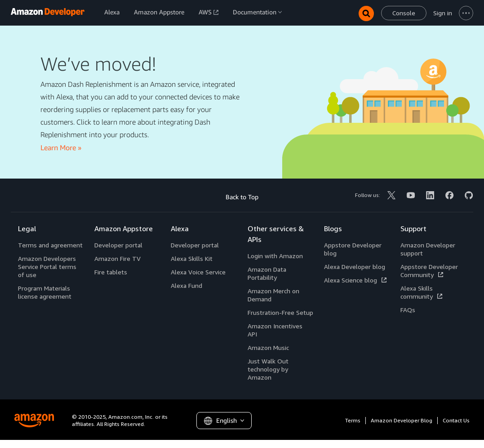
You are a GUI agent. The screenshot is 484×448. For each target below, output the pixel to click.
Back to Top (242, 197)
